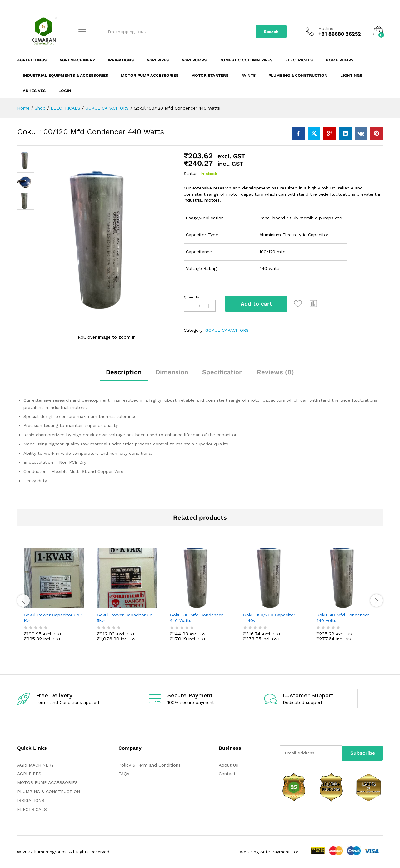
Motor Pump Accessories (150, 75)
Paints (248, 75)
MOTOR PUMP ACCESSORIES (47, 782)
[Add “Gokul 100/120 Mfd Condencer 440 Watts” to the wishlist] (299, 304)
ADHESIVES (34, 91)
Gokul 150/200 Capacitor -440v (269, 618)
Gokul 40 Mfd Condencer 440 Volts (343, 618)
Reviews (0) (275, 372)
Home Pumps (340, 60)
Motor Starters (210, 75)
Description (124, 372)
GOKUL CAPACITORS (227, 330)
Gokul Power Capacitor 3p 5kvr (125, 618)
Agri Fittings (32, 60)
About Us (228, 765)
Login (65, 91)
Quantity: (192, 297)
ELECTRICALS (32, 809)
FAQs (124, 774)
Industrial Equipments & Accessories (65, 75)
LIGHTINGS (351, 75)
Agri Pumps (194, 60)
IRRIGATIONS (31, 800)
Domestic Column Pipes (246, 60)
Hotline (326, 28)
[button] (314, 304)
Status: (191, 174)
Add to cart (256, 304)
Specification (222, 372)
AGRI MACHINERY (35, 765)
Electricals (299, 60)
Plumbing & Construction (298, 75)
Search (271, 32)
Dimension (172, 372)
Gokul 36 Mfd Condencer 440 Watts (196, 618)
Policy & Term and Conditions (150, 765)
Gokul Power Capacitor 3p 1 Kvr (53, 618)
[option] (54, 600)
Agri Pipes (158, 60)
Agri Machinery (77, 60)
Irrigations (121, 60)
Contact (227, 774)
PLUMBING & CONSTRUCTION (49, 792)
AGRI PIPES (29, 774)
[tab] (124, 375)
